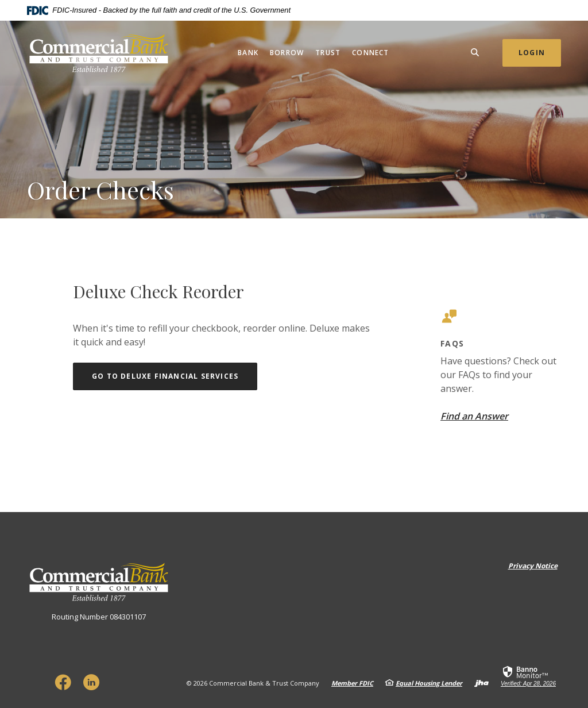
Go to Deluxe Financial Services (175, 376)
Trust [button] (328, 53)
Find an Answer (474, 416)
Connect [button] (370, 53)
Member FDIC (352, 683)
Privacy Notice (533, 566)
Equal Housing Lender (429, 683)
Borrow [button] (287, 53)
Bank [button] (248, 53)
